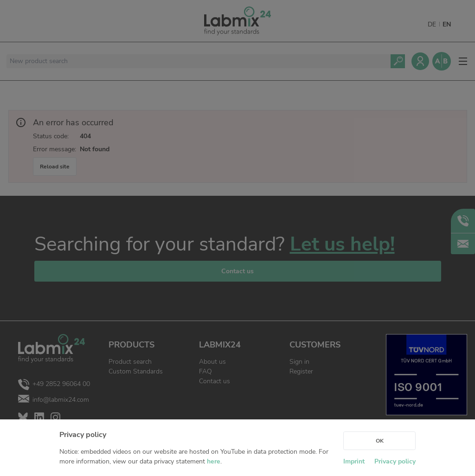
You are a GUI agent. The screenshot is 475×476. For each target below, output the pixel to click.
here (214, 461)
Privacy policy (395, 461)
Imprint (354, 461)
